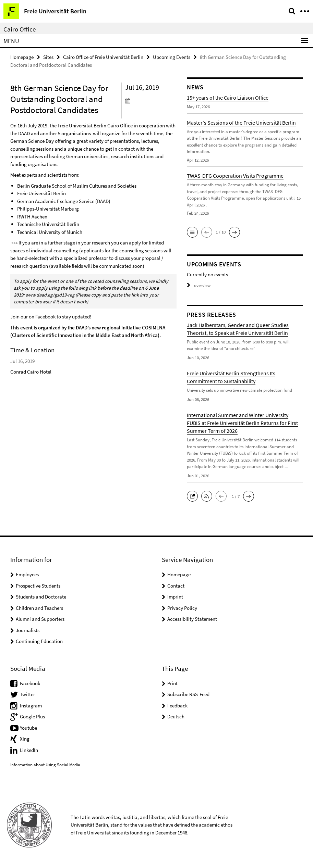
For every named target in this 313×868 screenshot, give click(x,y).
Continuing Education (39, 641)
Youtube (28, 728)
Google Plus (32, 716)
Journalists (28, 630)
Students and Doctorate (41, 597)
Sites (48, 57)
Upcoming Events (172, 57)
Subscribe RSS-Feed (188, 694)
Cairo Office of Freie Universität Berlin (103, 57)
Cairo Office (20, 29)
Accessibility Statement (192, 619)
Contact (176, 586)
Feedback (177, 706)
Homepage (22, 57)
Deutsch (176, 716)
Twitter (27, 694)
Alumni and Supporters (40, 619)
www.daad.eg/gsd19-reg (50, 295)
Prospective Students (38, 586)
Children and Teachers (39, 608)
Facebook (46, 317)
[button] (192, 232)
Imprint (175, 597)
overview (199, 285)
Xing (25, 739)
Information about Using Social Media (45, 765)
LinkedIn (29, 750)
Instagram (31, 706)
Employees (27, 574)
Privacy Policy (182, 608)
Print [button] (172, 683)
